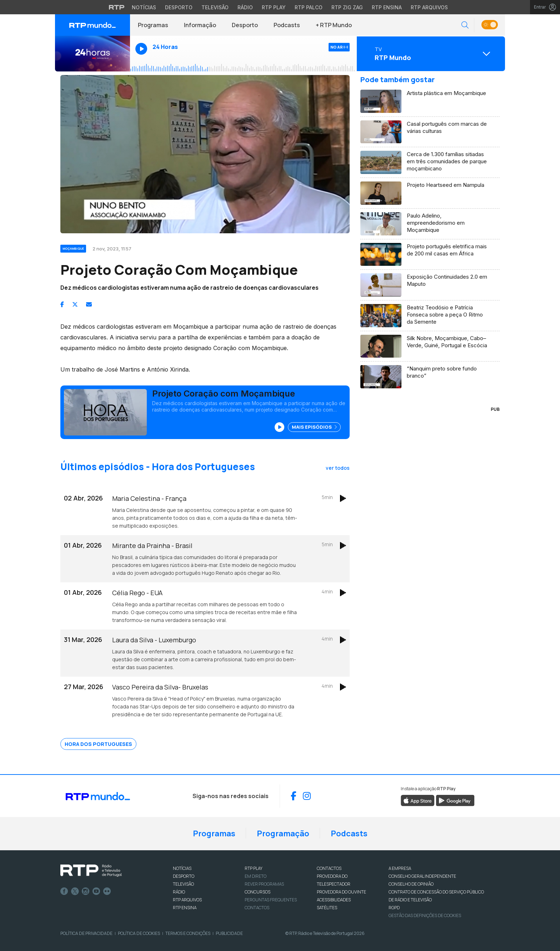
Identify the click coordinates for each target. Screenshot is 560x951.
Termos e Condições (188, 933)
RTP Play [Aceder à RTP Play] (274, 7)
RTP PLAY (254, 868)
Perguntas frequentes (271, 900)
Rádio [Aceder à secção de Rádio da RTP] (245, 7)
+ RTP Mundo (334, 25)
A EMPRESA (400, 868)
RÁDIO (179, 892)
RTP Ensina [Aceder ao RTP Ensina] (387, 7)
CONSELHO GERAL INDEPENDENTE (422, 876)
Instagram (86, 891)
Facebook (64, 891)
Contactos (257, 908)
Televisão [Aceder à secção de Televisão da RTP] (215, 7)
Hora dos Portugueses (98, 744)
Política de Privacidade (86, 933)
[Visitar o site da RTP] (117, 7)
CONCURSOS (257, 892)
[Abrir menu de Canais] (430, 54)
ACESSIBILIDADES (334, 900)
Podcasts (287, 25)
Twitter (75, 891)
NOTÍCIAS (182, 868)
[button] (465, 25)
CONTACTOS (329, 868)
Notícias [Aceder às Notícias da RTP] (144, 7)
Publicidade (229, 933)
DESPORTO (184, 876)
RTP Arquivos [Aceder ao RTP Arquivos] (429, 7)
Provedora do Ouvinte (341, 892)
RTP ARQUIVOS (187, 900)
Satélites (327, 908)
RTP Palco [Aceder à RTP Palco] (309, 7)
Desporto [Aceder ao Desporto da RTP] (179, 7)
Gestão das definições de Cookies (425, 915)
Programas (153, 25)
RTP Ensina (185, 908)
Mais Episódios (314, 427)
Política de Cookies (139, 933)
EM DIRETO (256, 876)
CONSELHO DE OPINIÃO (411, 884)
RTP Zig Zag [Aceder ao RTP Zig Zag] (347, 7)
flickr (107, 891)
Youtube (96, 891)
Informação (200, 25)
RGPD (394, 908)
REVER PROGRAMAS (264, 884)
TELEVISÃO (183, 884)
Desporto (245, 25)
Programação (283, 833)
